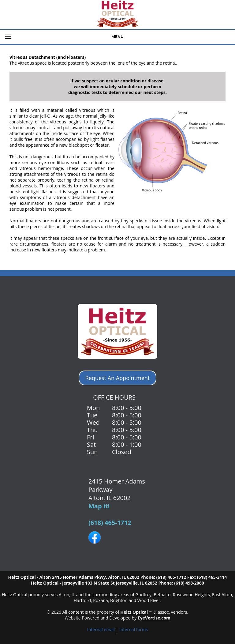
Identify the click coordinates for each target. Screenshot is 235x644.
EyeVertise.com (154, 618)
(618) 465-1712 (110, 523)
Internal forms (134, 629)
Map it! (99, 506)
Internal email (101, 629)
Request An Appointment (118, 378)
